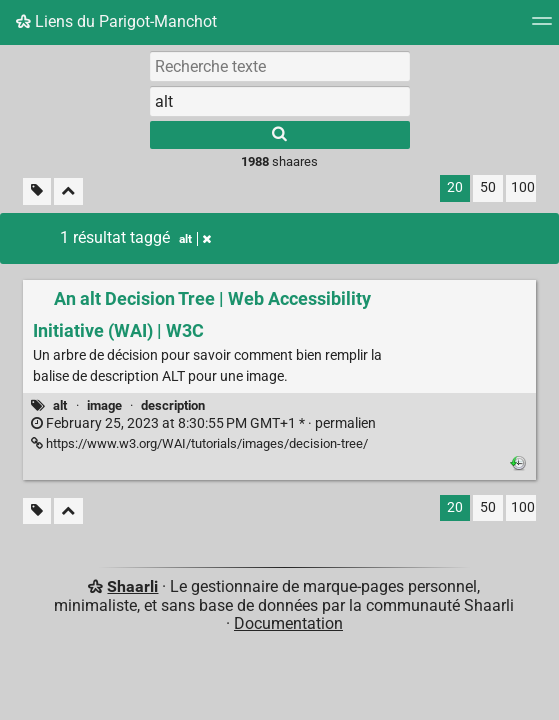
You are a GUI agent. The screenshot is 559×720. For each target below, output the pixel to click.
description (173, 405)
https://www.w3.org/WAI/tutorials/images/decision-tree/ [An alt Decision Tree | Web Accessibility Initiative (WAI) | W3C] (199, 443)
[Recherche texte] (280, 66)
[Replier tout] (68, 191)
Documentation (288, 623)
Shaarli (132, 586)
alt (60, 405)
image (104, 405)
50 (488, 187)
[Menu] (542, 27)
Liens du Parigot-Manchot (116, 21)
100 (523, 187)
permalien (203, 423)
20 (455, 187)
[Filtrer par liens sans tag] (37, 191)
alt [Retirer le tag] (195, 239)
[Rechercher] (280, 135)
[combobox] (280, 101)
